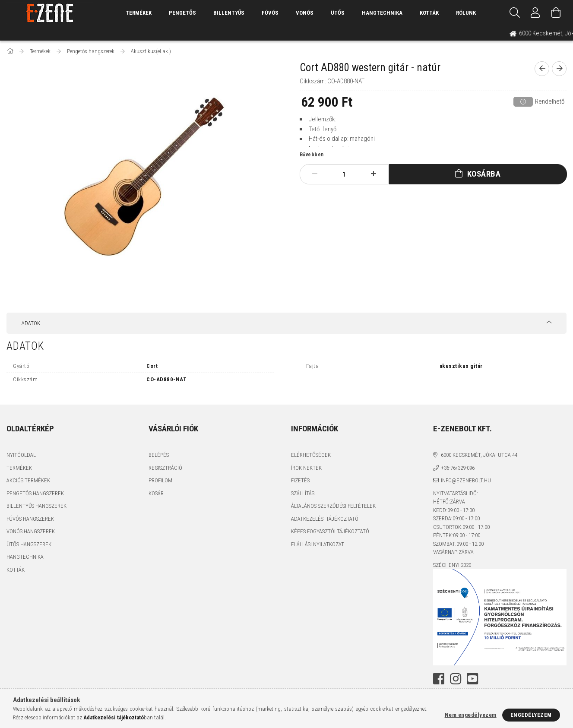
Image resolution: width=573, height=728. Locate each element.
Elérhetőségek (311, 455)
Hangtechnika (382, 13)
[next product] (559, 69)
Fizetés (300, 480)
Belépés (159, 455)
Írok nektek (306, 468)
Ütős (338, 13)
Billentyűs (229, 13)
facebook (439, 679)
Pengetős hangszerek (35, 493)
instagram (456, 679)
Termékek (19, 468)
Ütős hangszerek (29, 544)
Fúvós (270, 13)
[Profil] (535, 13)
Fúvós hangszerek (30, 519)
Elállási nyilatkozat (318, 544)
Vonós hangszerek (31, 531)
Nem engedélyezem (471, 715)
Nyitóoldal (21, 455)
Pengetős (182, 13)
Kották (429, 13)
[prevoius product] (542, 69)
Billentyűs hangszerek (36, 506)
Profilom (160, 480)
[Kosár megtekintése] (556, 13)
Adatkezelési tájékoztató (325, 519)
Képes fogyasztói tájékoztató (330, 531)
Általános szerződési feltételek (333, 506)
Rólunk (466, 13)
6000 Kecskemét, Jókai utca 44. (480, 455)
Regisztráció (165, 468)
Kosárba (484, 174)
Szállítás (303, 493)
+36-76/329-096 (458, 468)
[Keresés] (515, 13)
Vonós (305, 13)
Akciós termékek (28, 480)
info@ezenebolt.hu (466, 480)
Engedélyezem (531, 715)
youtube (472, 679)
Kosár (156, 493)
